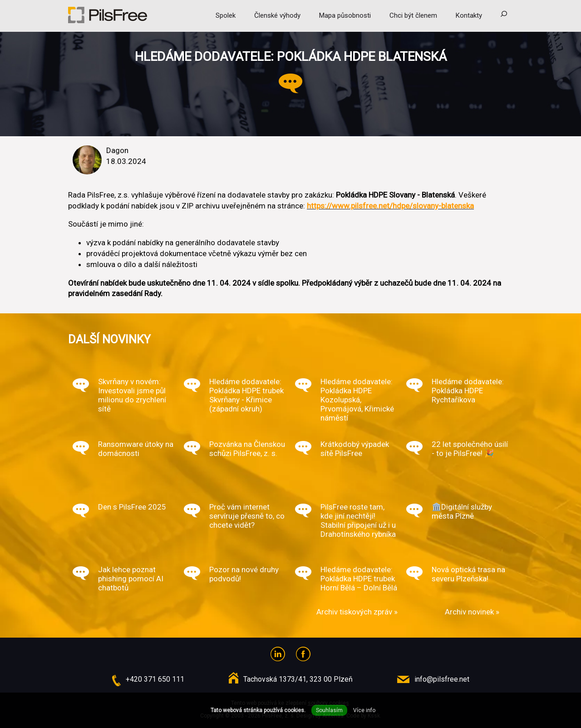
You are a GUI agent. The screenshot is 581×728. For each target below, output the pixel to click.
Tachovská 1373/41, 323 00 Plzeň (298, 679)
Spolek (226, 15)
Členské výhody (277, 15)
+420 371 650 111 (155, 679)
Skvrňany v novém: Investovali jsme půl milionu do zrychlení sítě (132, 395)
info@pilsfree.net (442, 679)
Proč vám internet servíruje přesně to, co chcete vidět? (247, 516)
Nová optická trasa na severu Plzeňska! (468, 574)
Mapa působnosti (345, 15)
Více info (364, 710)
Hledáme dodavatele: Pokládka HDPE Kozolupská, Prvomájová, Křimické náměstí (357, 400)
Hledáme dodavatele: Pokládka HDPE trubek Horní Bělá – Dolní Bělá (359, 579)
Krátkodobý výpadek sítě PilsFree (355, 449)
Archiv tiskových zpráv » (357, 612)
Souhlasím (329, 710)
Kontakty (469, 15)
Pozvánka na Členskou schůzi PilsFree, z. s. (247, 449)
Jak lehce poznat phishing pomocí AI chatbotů (131, 579)
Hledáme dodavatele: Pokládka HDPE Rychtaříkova (468, 391)
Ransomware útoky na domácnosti (136, 449)
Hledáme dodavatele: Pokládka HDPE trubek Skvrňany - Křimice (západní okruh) (246, 395)
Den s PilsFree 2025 (132, 507)
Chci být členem (413, 15)
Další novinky (109, 339)
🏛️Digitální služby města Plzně (462, 511)
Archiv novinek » (472, 612)
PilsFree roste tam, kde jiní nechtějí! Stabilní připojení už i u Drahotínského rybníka (358, 520)
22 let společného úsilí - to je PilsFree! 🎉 (470, 449)
